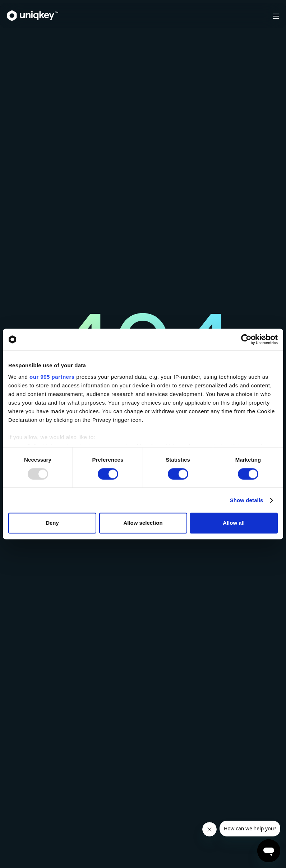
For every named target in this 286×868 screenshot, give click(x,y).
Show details (247, 500)
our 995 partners (52, 377)
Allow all (234, 523)
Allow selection (143, 523)
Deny (52, 523)
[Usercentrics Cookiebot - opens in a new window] (246, 339)
